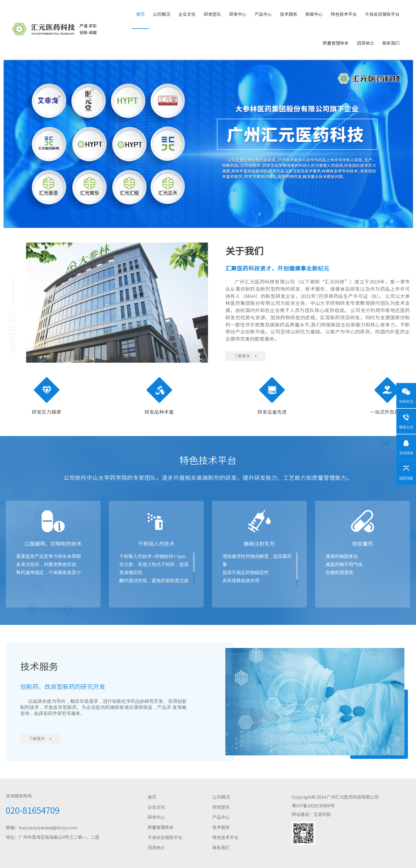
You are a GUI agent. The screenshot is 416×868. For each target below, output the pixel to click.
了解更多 (245, 356)
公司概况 (161, 14)
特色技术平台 (344, 14)
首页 (140, 14)
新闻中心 (314, 14)
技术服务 (289, 14)
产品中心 (263, 14)
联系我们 (391, 43)
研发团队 (212, 14)
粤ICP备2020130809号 (313, 806)
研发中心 (238, 14)
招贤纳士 (365, 43)
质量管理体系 (336, 43)
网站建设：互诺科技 (311, 814)
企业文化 (187, 14)
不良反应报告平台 (382, 14)
